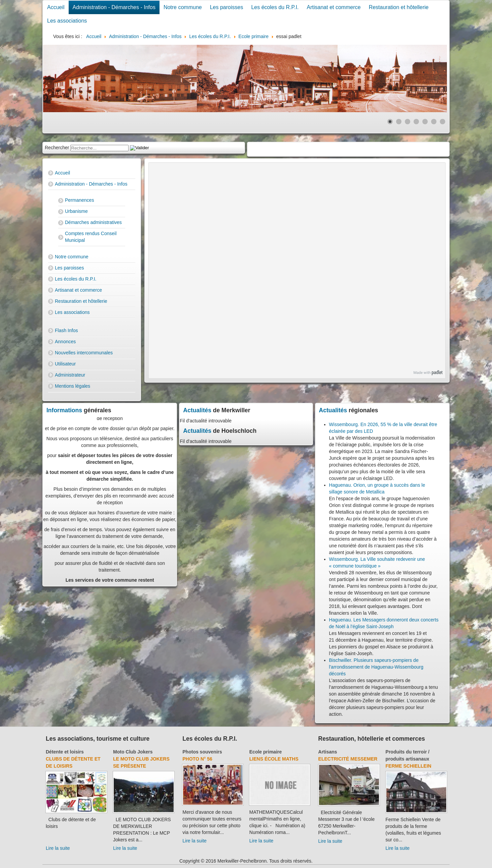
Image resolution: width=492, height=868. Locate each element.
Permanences (79, 200)
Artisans (328, 752)
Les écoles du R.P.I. (275, 7)
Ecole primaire (266, 752)
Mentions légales (73, 386)
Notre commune (183, 7)
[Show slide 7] (443, 122)
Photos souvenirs (202, 752)
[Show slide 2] (399, 122)
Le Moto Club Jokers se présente (141, 762)
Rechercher (57, 148)
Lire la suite (58, 848)
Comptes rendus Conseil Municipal (91, 237)
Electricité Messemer (348, 759)
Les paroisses (227, 7)
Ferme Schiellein (409, 766)
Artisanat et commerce (334, 7)
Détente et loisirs (65, 752)
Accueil (56, 7)
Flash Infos (66, 330)
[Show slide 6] (434, 122)
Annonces (65, 342)
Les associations (67, 21)
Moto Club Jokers (133, 752)
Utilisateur (65, 364)
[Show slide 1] (390, 122)
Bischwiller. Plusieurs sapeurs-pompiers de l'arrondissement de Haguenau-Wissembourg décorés (376, 667)
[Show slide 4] (416, 122)
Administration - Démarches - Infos (114, 7)
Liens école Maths (274, 759)
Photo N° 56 (197, 759)
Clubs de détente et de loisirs (73, 762)
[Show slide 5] (425, 122)
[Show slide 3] (408, 122)
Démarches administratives (93, 222)
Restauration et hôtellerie (399, 7)
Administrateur (70, 375)
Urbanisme (76, 211)
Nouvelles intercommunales (84, 353)
